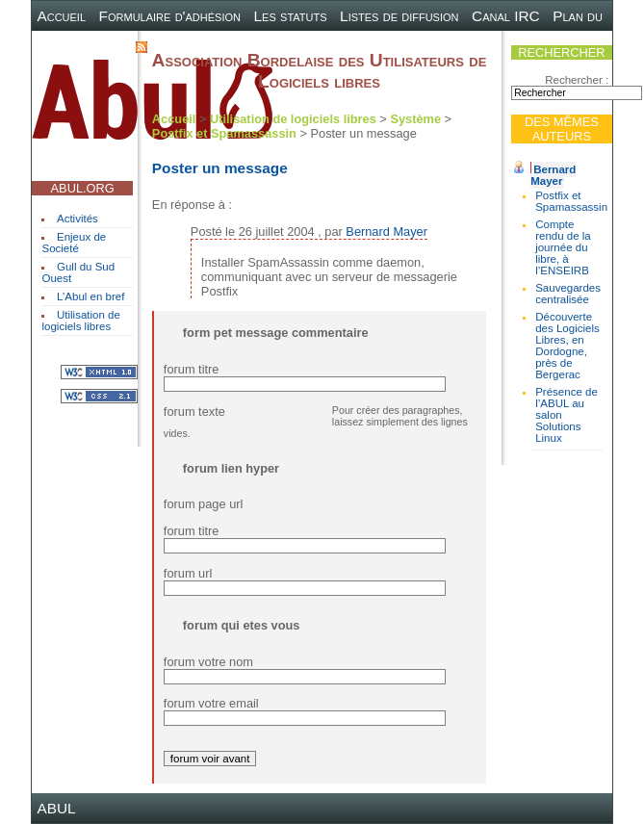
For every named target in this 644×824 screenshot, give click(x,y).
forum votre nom (208, 662)
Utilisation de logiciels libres (80, 321)
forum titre (192, 369)
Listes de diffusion (399, 16)
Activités (77, 219)
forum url (188, 573)
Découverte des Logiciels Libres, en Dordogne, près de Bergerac (567, 346)
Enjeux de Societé (74, 243)
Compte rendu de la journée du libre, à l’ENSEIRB (563, 247)
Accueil (61, 16)
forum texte (194, 412)
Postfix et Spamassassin (571, 201)
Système (415, 119)
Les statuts (291, 16)
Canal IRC (506, 16)
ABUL (56, 808)
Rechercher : (577, 80)
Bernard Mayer (553, 175)
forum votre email (211, 703)
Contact (95, 46)
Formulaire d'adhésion (170, 16)
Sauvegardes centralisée (568, 294)
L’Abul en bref (90, 296)
